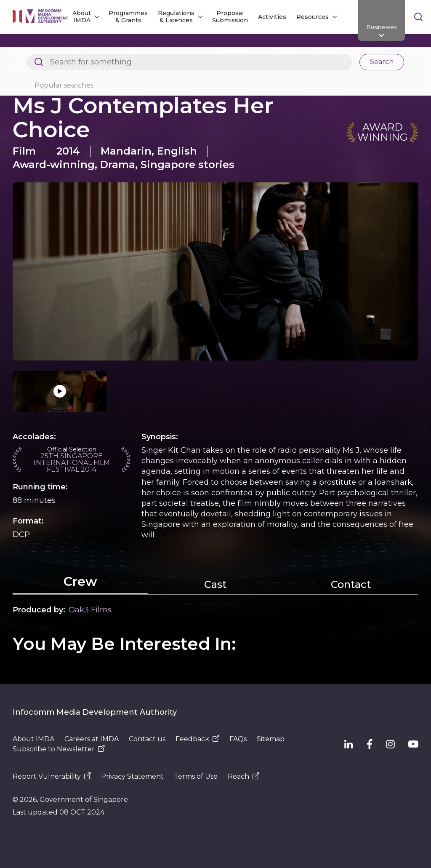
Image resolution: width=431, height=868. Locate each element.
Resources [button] (313, 17)
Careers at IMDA (92, 739)
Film (375, 55)
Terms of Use (196, 776)
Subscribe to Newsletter (59, 749)
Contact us (147, 739)
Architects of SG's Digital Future (61, 55)
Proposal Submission (230, 17)
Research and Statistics (218, 55)
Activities (272, 17)
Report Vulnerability (52, 776)
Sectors (283, 55)
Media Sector (331, 55)
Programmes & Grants (128, 17)
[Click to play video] (60, 391)
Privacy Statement (132, 776)
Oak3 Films (90, 610)
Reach (243, 776)
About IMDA (146, 55)
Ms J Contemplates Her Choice (60, 69)
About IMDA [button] (82, 17)
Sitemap (271, 739)
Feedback (197, 739)
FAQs (238, 739)
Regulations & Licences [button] (176, 17)
